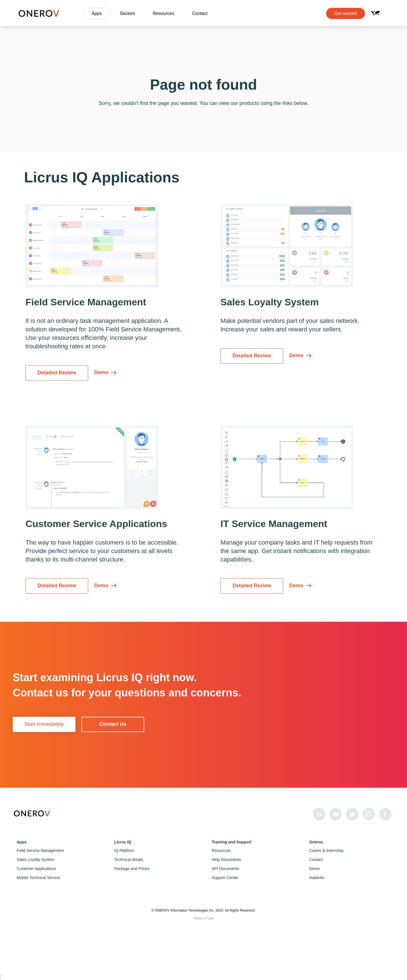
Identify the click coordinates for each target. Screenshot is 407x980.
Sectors (127, 13)
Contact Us (113, 724)
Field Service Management (40, 851)
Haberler (317, 878)
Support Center (225, 878)
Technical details (129, 860)
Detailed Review (57, 373)
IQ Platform (124, 851)
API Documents (225, 869)
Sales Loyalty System (36, 860)
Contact (200, 13)
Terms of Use (204, 918)
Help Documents (226, 860)
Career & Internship (326, 851)
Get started (346, 13)
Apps (97, 13)
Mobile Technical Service (38, 878)
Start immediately (44, 724)
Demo (314, 869)
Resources (163, 13)
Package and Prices (132, 869)
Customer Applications (36, 869)
